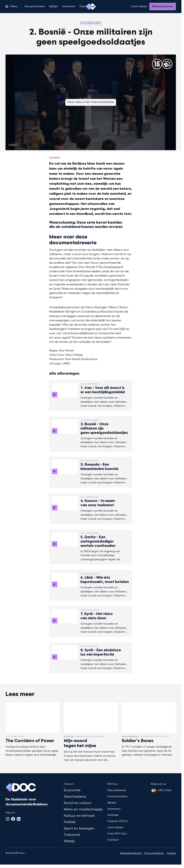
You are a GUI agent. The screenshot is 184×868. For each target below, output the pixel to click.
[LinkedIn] (19, 819)
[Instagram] (8, 819)
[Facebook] (13, 819)
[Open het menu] (12, 7)
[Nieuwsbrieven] (163, 7)
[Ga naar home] (91, 7)
